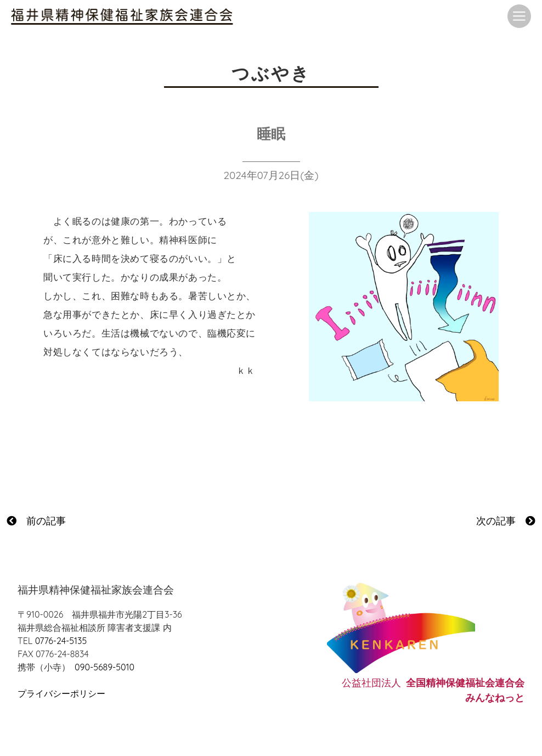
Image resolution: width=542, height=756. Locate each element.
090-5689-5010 (105, 667)
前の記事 (36, 521)
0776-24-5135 (61, 641)
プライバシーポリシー (61, 693)
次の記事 (506, 521)
